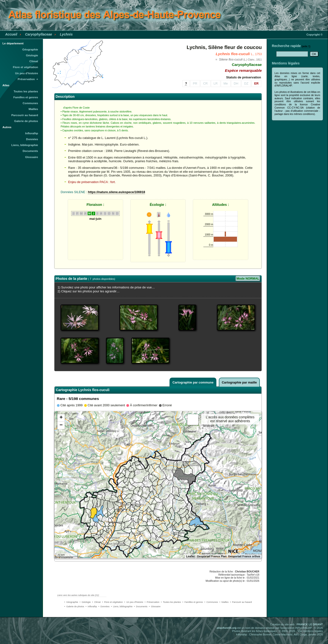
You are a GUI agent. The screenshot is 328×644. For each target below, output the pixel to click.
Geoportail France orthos (244, 556)
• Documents (141, 607)
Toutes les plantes (26, 91)
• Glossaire (155, 607)
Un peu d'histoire (26, 73)
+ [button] (61, 418)
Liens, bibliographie (25, 145)
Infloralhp (32, 133)
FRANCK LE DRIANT (310, 624)
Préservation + (28, 79)
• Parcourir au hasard (241, 602)
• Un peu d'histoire (134, 602)
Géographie (30, 50)
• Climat (96, 602)
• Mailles (224, 602)
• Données (104, 607)
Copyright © (315, 35)
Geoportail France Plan (212, 556)
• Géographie (71, 602)
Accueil (11, 34)
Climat (34, 61)
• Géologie (85, 602)
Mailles (33, 109)
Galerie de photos (26, 121)
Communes (30, 103)
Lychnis (66, 34)
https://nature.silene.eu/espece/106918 (116, 192)
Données (32, 139)
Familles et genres (26, 97)
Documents (30, 151)
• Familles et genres (193, 602)
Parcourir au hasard (25, 115)
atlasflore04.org (227, 628)
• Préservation (152, 602)
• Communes (211, 602)
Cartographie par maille (239, 382)
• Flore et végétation (112, 602)
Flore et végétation (26, 67)
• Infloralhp (91, 607)
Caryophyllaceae (39, 34)
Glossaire (32, 157)
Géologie (32, 55)
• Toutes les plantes (171, 602)
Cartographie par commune (193, 382)
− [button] (61, 425)
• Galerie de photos (74, 607)
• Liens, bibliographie (122, 607)
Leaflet (190, 556)
